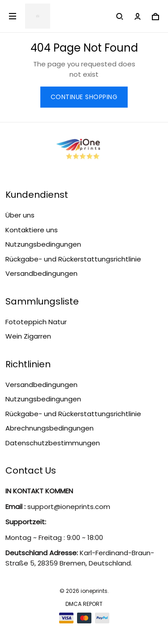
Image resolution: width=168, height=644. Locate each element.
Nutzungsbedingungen (43, 244)
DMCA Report (84, 604)
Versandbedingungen (41, 273)
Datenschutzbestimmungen (53, 443)
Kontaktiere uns (32, 230)
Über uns (20, 215)
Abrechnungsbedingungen (50, 428)
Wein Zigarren (28, 336)
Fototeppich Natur (36, 322)
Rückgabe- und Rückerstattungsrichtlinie (73, 259)
